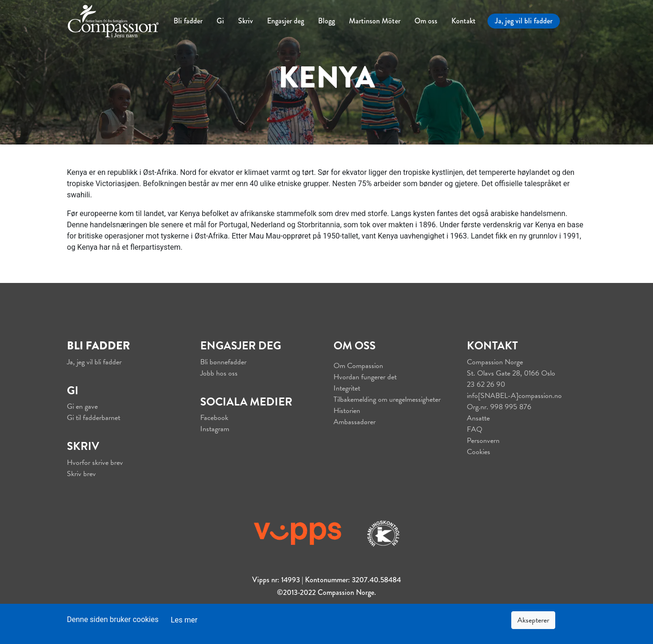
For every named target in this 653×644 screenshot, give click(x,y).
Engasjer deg (286, 21)
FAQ (475, 429)
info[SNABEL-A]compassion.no (514, 396)
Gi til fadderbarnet (94, 418)
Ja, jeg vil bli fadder (524, 21)
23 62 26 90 (486, 384)
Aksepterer (533, 620)
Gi (220, 21)
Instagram (215, 429)
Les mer (184, 620)
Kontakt (464, 21)
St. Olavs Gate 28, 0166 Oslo (511, 373)
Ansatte (478, 418)
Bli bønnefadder (223, 362)
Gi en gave (82, 406)
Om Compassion (358, 366)
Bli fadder (188, 21)
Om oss (426, 21)
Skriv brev (81, 474)
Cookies (479, 452)
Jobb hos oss (219, 373)
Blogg (326, 21)
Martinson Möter (375, 21)
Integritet (347, 388)
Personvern (483, 441)
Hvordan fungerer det (365, 377)
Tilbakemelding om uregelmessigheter (387, 399)
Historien (347, 411)
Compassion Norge (495, 362)
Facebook (214, 418)
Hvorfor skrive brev (95, 463)
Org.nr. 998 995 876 (499, 407)
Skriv (246, 21)
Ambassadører (355, 422)
